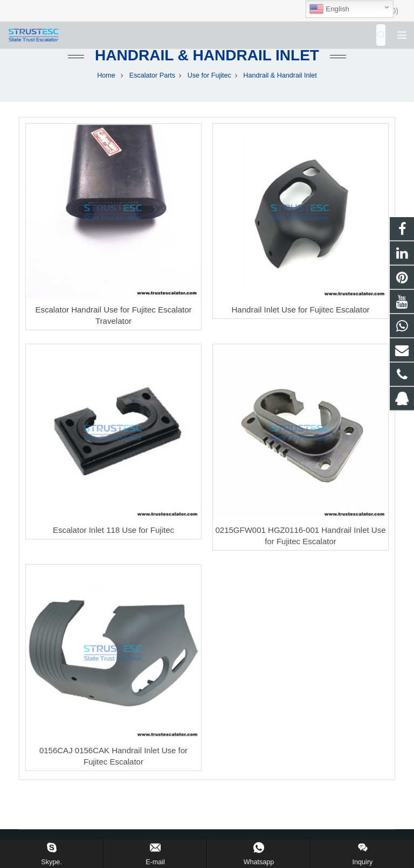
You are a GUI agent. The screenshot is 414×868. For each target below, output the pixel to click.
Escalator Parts (152, 75)
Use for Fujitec (209, 75)
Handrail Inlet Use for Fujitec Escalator (301, 310)
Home (106, 75)
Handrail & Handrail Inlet (207, 55)
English (329, 9)
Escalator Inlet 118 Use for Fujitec (113, 530)
